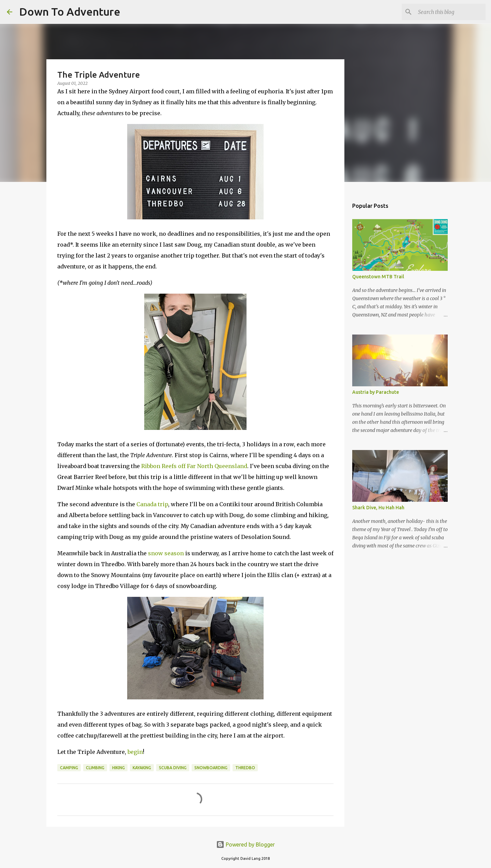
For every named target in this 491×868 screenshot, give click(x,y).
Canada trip (152, 504)
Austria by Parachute (376, 392)
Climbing (95, 768)
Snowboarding (211, 768)
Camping (69, 768)
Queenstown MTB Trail (378, 277)
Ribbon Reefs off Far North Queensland (194, 466)
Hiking (118, 768)
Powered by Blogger (245, 844)
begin (135, 752)
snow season (166, 553)
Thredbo (245, 768)
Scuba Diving (173, 768)
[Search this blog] (450, 12)
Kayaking (142, 768)
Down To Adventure (70, 12)
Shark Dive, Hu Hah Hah (378, 508)
